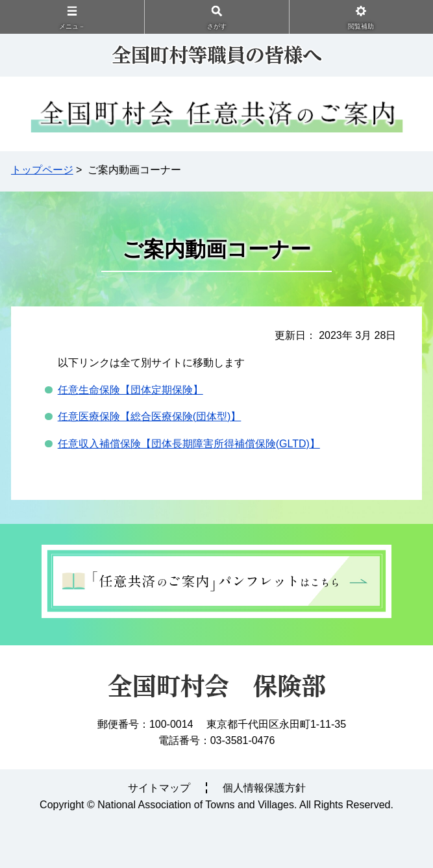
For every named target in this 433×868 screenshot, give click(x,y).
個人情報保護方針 (264, 788)
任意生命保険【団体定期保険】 (130, 390)
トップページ (42, 170)
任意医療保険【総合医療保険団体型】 (150, 416)
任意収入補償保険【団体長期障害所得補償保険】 (189, 444)
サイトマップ (159, 788)
